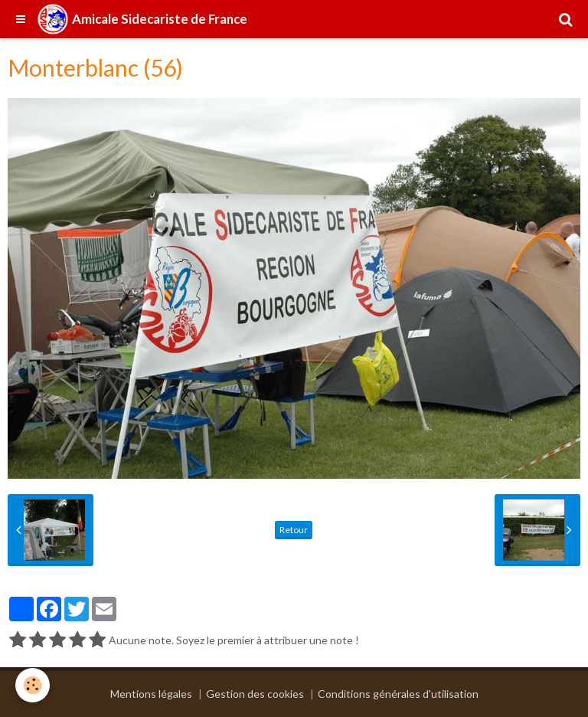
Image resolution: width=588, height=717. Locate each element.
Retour (294, 530)
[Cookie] (33, 685)
